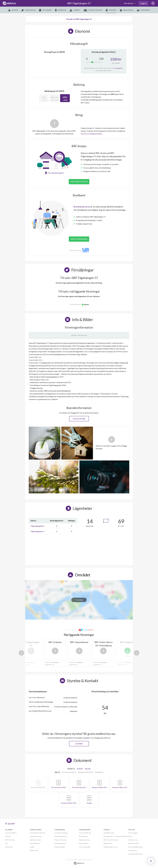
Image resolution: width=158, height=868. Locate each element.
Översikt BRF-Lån (85, 833)
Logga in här (79, 419)
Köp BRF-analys (109, 833)
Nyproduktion (84, 843)
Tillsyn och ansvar (61, 840)
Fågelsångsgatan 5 (38, 526)
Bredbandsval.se (82, 207)
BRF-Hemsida (10, 840)
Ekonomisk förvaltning (37, 833)
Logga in (143, 3)
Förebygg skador (60, 843)
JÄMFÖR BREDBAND (79, 239)
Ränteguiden (83, 836)
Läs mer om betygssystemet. (91, 134)
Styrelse (88, 769)
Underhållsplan (35, 843)
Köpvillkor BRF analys (135, 854)
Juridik (32, 847)
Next (137, 653)
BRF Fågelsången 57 (79, 3)
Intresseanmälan (85, 847)
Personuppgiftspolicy (136, 847)
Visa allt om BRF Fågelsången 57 (79, 19)
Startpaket (9, 847)
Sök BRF (10, 824)
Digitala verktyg (35, 840)
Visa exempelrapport (56, 173)
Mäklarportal (108, 843)
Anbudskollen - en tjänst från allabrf (116, 836)
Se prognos (118, 68)
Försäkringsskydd (60, 836)
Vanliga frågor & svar (111, 847)
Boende (80, 769)
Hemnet (8, 836)
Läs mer (79, 744)
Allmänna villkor (133, 843)
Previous (21, 653)
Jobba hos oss (133, 840)
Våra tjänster (129, 3)
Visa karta (79, 600)
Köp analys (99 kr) (79, 182)
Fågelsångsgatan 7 (38, 531)
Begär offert (34, 850)
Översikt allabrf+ (11, 833)
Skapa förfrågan (60, 847)
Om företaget (133, 833)
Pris (7, 843)
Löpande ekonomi (36, 836)
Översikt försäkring (61, 833)
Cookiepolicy (133, 850)
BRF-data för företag (111, 840)
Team (130, 836)
